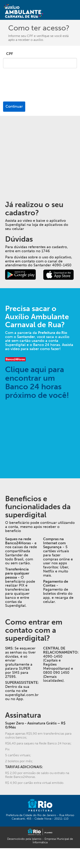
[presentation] (34, 88)
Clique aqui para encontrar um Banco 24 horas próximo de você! (37, 382)
